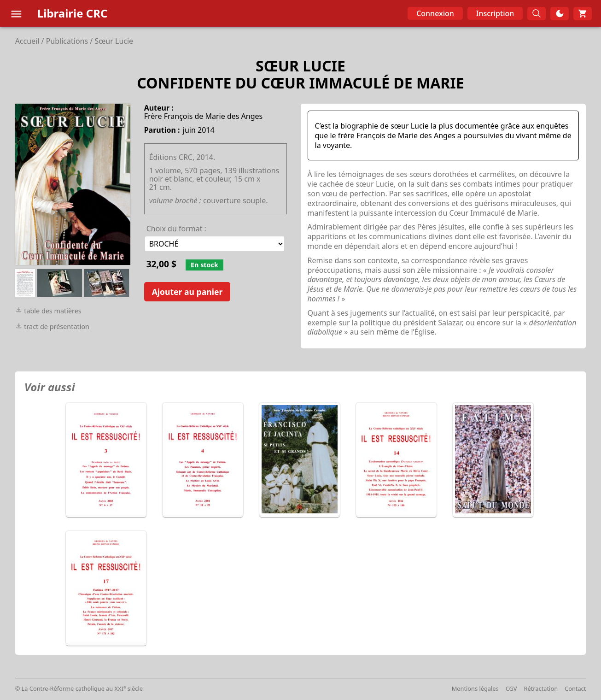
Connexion (435, 13)
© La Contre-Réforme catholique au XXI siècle (79, 688)
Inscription (495, 13)
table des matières (48, 311)
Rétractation (541, 688)
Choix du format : (176, 229)
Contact (575, 688)
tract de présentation (52, 326)
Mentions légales (475, 688)
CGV (511, 688)
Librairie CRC (73, 13)
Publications (67, 41)
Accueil (27, 41)
